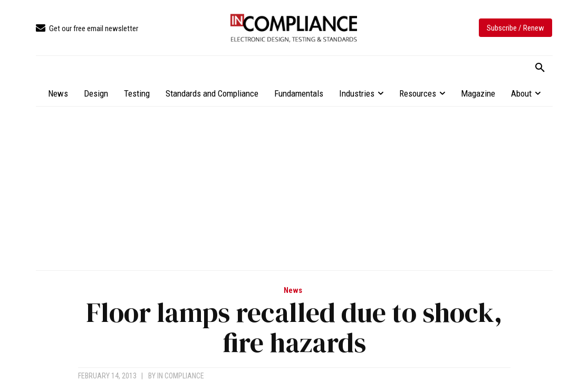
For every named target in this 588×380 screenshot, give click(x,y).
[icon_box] (87, 29)
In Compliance (181, 376)
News (293, 291)
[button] (540, 68)
